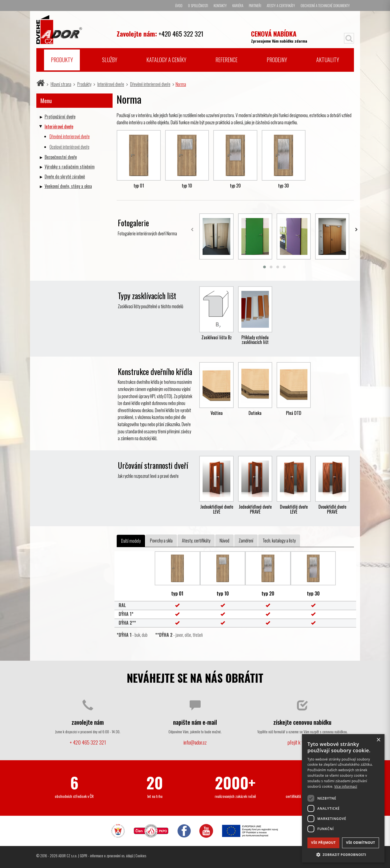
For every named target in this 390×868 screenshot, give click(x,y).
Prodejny (277, 60)
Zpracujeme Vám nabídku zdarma (279, 36)
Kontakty (220, 5)
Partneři (255, 5)
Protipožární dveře (60, 117)
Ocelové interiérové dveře (69, 147)
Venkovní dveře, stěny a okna (68, 186)
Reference (227, 60)
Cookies (141, 856)
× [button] (378, 740)
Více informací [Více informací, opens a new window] (346, 786)
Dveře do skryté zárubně (65, 177)
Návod (224, 541)
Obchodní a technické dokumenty (325, 5)
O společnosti (198, 5)
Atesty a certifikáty (281, 5)
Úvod (179, 5)
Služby (110, 60)
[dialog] (343, 798)
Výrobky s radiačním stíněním (70, 167)
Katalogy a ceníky (166, 60)
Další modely (131, 541)
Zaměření (246, 541)
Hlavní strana (61, 84)
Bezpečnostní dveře (61, 157)
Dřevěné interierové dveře (150, 84)
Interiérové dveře (111, 84)
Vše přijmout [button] (323, 843)
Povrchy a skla (161, 541)
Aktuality (328, 60)
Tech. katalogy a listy (279, 541)
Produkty (62, 60)
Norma (181, 84)
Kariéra (238, 5)
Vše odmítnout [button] (360, 843)
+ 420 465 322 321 (88, 742)
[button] (343, 854)
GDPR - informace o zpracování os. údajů (106, 856)
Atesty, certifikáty (196, 541)
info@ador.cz (195, 742)
